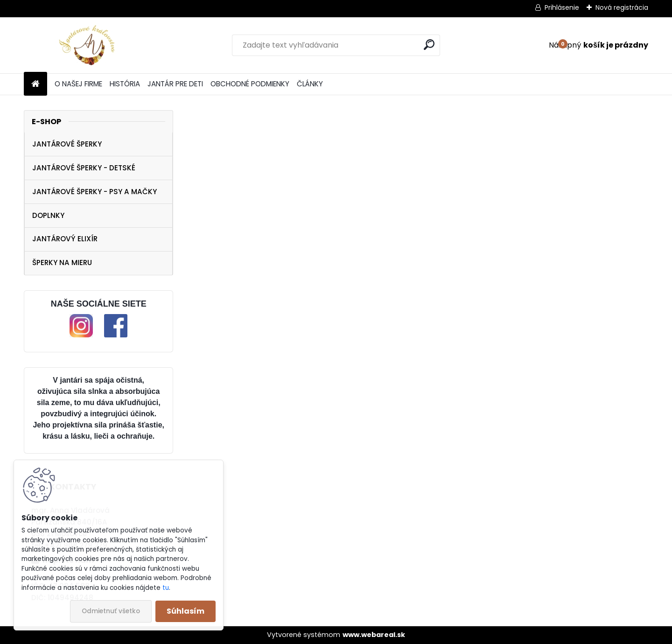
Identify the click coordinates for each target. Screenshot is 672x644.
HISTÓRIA (125, 84)
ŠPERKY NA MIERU (62, 262)
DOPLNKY (48, 215)
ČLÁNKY (310, 84)
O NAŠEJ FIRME (78, 84)
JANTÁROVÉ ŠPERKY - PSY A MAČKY (94, 192)
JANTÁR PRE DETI (175, 84)
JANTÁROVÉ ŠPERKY (67, 144)
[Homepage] (35, 84)
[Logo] (88, 45)
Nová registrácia (622, 7)
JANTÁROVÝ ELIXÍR (65, 239)
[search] (429, 45)
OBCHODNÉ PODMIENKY (250, 84)
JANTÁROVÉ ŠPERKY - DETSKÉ (84, 168)
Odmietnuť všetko (111, 611)
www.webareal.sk (374, 635)
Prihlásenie (562, 7)
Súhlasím (185, 611)
